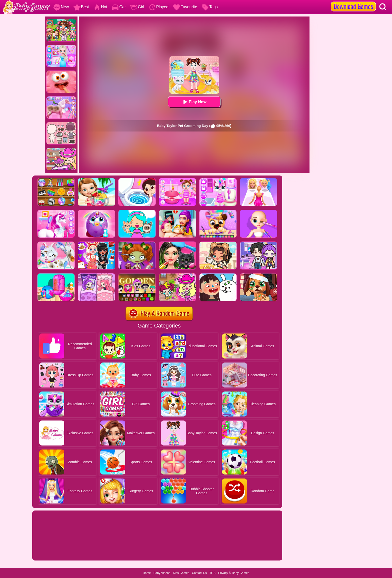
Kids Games (181, 573)
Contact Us (199, 573)
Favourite (185, 7)
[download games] (353, 2)
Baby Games (240, 573)
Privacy (223, 573)
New (61, 7)
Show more (49, 551)
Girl (137, 7)
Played (159, 7)
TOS (212, 573)
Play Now (194, 102)
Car (119, 7)
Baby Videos (162, 573)
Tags (210, 7)
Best (81, 7)
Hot (100, 7)
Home (147, 573)
